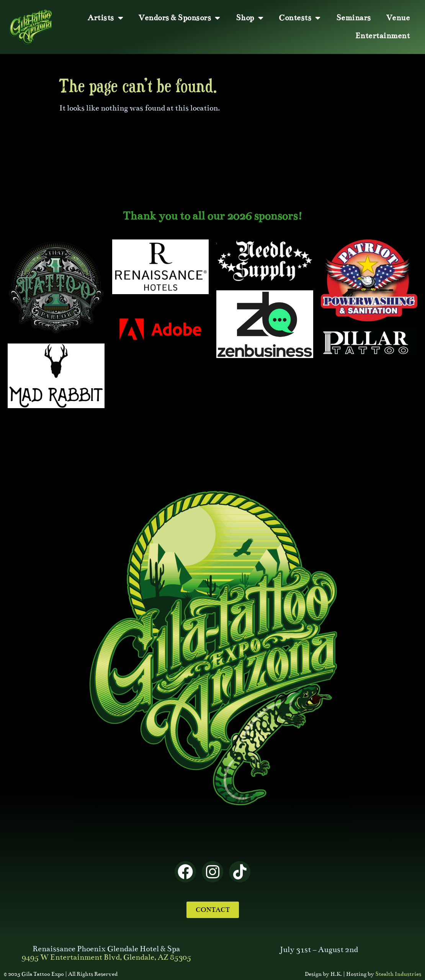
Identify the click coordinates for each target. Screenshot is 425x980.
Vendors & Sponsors (180, 18)
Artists (105, 18)
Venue (398, 18)
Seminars (354, 18)
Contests (300, 18)
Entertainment (383, 36)
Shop (250, 18)
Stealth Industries (398, 974)
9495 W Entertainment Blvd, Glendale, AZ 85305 (106, 957)
